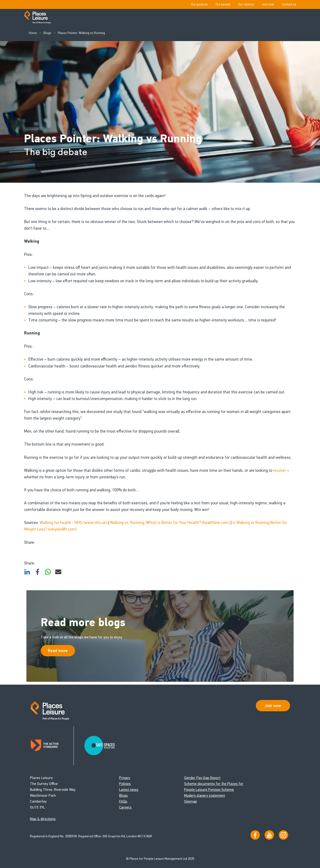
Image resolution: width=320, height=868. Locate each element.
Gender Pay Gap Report (202, 778)
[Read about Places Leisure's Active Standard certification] (52, 746)
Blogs (47, 33)
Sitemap (191, 801)
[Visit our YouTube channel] (269, 835)
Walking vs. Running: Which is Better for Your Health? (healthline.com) (170, 522)
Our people (223, 4)
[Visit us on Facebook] (255, 835)
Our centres (246, 4)
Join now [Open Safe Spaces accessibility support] (273, 706)
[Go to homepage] (38, 17)
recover (280, 470)
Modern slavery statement (205, 795)
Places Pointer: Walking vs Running (81, 33)
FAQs (123, 801)
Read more (58, 651)
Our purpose (199, 4)
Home (33, 33)
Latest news (129, 790)
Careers (125, 807)
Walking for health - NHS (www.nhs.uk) (73, 522)
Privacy (125, 778)
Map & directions (43, 819)
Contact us (289, 4)
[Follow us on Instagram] (283, 835)
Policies (125, 784)
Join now (268, 4)
